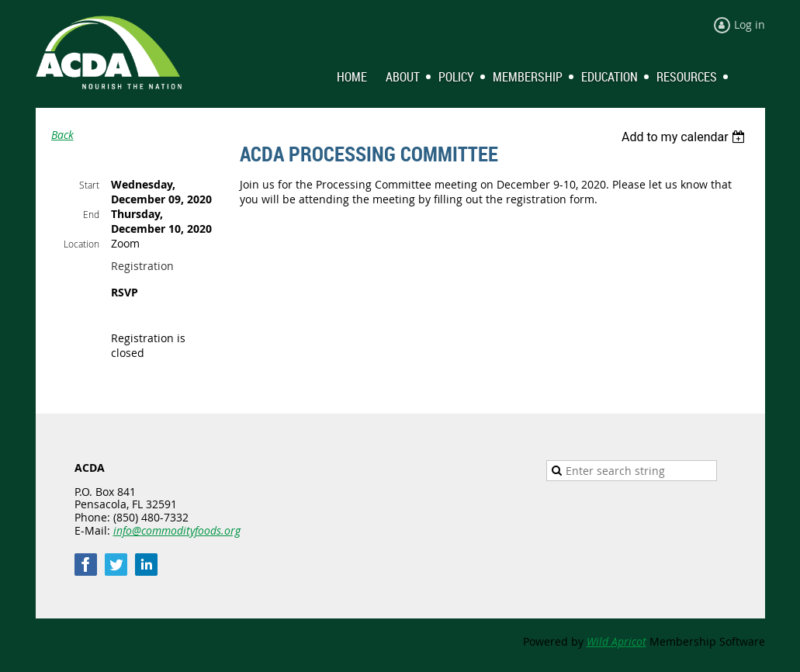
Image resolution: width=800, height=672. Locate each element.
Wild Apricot (616, 641)
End (91, 214)
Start (89, 185)
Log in (750, 24)
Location (81, 244)
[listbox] (686, 137)
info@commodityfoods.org (177, 530)
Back (62, 135)
